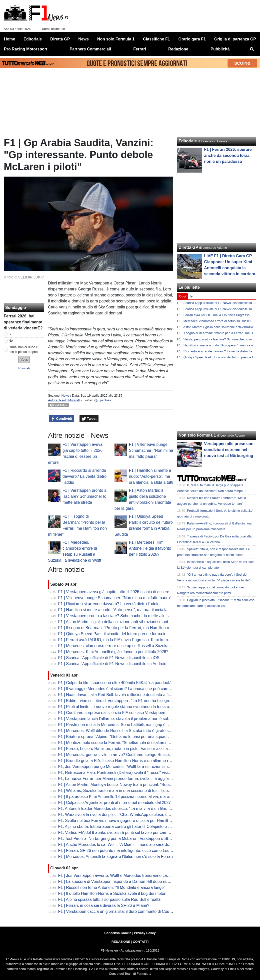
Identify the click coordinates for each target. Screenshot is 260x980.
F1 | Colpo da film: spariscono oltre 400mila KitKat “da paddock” (115, 683)
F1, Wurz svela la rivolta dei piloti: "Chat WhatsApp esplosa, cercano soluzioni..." (130, 815)
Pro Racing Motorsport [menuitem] (26, 49)
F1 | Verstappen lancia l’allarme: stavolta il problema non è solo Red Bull (122, 719)
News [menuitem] (83, 39)
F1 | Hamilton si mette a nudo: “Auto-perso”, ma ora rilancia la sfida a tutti (151, 476)
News (65, 395)
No (11, 341)
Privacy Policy (145, 933)
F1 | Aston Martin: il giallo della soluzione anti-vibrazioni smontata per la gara (126, 622)
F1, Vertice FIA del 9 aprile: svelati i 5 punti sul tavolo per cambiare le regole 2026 (130, 833)
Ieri (192, 296)
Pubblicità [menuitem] (220, 49)
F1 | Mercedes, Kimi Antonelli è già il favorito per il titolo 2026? (150, 548)
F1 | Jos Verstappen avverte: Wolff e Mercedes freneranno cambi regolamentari (129, 875)
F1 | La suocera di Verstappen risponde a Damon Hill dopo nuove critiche (123, 881)
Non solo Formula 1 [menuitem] (116, 39)
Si (10, 334)
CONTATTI (141, 942)
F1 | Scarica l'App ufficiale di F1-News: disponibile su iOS (109, 658)
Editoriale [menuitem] (33, 39)
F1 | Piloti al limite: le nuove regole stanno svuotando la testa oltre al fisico (124, 707)
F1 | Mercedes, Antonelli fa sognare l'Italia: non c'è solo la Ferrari (116, 857)
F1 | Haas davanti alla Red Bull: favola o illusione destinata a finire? (118, 695)
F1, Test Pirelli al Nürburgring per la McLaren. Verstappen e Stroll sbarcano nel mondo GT (138, 839)
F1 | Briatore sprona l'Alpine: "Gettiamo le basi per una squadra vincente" (123, 737)
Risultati (24, 368)
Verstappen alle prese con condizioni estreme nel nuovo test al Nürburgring (229, 450)
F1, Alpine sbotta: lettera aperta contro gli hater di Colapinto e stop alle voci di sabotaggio (137, 827)
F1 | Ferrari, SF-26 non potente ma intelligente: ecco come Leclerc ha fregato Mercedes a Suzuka (145, 851)
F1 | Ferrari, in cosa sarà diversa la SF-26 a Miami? (104, 905)
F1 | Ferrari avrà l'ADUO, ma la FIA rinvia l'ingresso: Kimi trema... (116, 640)
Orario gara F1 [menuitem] (192, 39)
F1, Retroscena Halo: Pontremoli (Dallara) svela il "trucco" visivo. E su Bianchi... (129, 773)
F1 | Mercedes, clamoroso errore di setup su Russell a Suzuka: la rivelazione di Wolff (133, 646)
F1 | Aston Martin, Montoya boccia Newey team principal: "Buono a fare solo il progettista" (138, 785)
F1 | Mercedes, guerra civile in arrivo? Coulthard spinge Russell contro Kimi (125, 755)
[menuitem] (252, 49)
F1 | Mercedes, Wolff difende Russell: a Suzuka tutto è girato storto (117, 731)
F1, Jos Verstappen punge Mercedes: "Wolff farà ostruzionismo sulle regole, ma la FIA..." (137, 767)
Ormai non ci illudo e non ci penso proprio (23, 349)
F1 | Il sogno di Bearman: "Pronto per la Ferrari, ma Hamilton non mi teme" (124, 628)
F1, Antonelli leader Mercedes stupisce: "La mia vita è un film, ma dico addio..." (128, 809)
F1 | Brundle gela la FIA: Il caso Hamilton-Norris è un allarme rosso (118, 761)
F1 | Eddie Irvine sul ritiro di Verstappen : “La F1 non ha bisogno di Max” (122, 701)
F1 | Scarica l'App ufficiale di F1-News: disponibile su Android (112, 664)
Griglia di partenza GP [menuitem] (235, 39)
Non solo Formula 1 (197, 435)
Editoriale (188, 141)
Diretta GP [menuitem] (60, 39)
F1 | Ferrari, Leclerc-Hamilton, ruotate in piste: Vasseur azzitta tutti (117, 749)
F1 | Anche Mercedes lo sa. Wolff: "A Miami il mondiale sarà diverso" (119, 845)
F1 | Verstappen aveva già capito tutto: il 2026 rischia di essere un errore (122, 592)
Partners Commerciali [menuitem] (90, 49)
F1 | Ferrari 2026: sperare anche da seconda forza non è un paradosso (228, 155)
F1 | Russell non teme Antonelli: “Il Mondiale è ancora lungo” (112, 887)
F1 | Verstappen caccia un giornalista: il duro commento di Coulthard (119, 911)
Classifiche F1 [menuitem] (156, 39)
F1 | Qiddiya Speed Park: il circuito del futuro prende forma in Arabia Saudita (126, 634)
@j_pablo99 (103, 400)
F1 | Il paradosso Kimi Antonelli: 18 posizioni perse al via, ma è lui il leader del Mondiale (136, 797)
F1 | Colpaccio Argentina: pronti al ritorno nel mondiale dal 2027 (115, 803)
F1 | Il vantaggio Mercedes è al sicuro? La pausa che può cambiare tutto (122, 689)
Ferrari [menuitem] (140, 49)
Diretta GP (188, 247)
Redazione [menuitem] (178, 49)
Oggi (182, 296)
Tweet (89, 419)
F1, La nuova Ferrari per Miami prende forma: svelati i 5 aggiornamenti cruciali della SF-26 (138, 779)
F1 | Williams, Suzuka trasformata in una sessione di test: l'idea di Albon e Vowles (130, 791)
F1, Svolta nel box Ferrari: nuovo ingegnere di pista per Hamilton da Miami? (125, 821)
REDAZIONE (121, 942)
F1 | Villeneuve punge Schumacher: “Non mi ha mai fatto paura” (151, 450)
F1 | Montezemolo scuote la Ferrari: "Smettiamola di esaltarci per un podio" (125, 743)
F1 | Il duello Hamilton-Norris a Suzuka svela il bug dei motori (112, 893)
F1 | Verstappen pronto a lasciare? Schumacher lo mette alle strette (84, 496)
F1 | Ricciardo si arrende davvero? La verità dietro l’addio (84, 476)
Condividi (61, 419)
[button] (24, 360)
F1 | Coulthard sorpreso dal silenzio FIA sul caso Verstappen (112, 713)
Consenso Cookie (118, 933)
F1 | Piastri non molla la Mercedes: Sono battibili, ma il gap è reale (117, 725)
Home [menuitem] (9, 39)
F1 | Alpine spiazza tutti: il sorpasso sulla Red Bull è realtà (109, 899)
